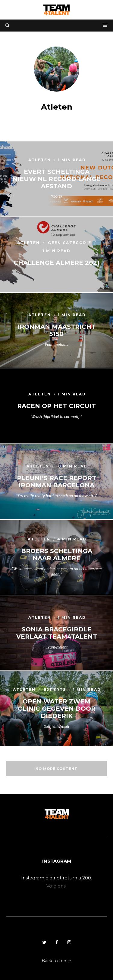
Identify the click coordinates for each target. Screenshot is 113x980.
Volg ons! (56, 886)
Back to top (57, 961)
